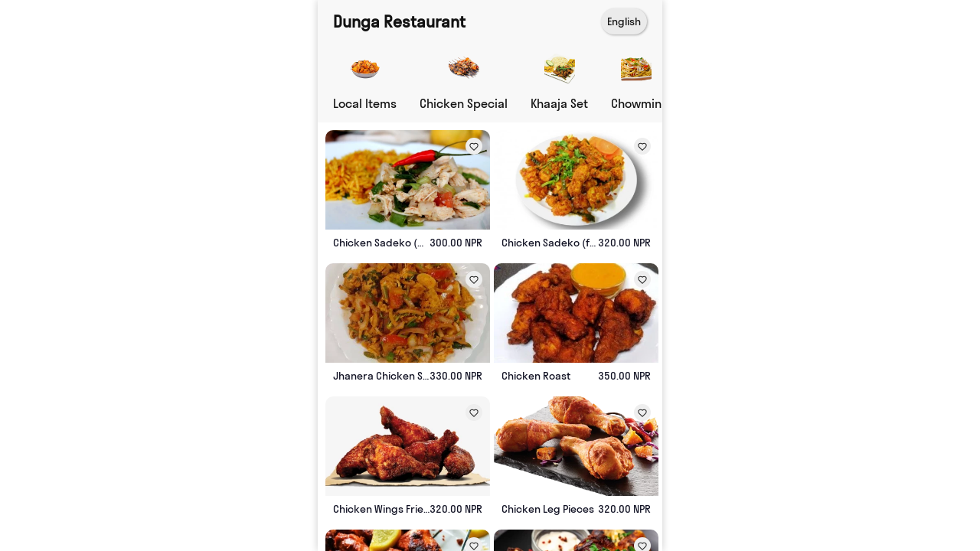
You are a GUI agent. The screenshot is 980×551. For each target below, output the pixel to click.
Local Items (365, 103)
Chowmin (636, 103)
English (624, 21)
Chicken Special (464, 103)
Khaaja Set (559, 103)
